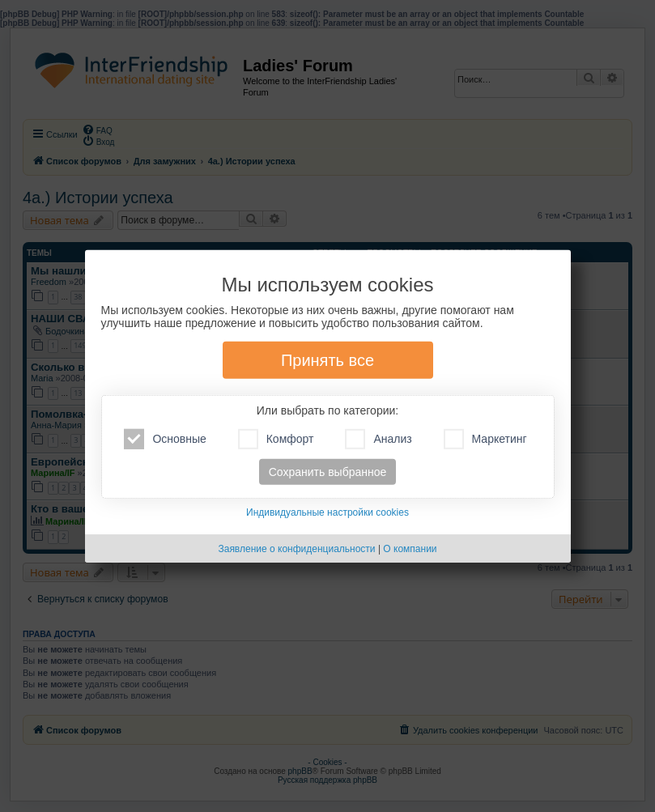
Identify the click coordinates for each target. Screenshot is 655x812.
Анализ (378, 439)
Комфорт (276, 439)
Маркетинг (485, 439)
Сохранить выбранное (328, 472)
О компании (410, 549)
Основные (165, 439)
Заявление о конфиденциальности (296, 549)
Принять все (327, 360)
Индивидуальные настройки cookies (327, 512)
